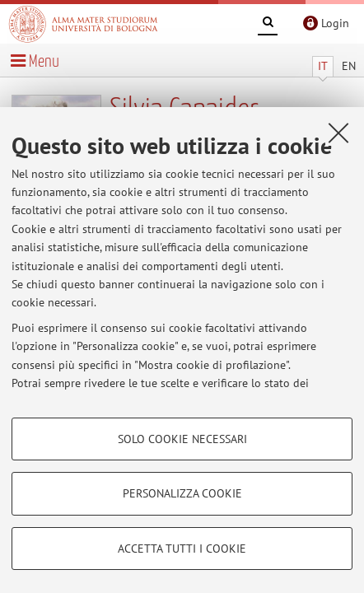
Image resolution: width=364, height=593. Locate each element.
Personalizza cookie (182, 493)
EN (349, 66)
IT (323, 66)
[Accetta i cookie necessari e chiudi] (338, 133)
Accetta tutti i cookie (182, 549)
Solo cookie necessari (182, 439)
